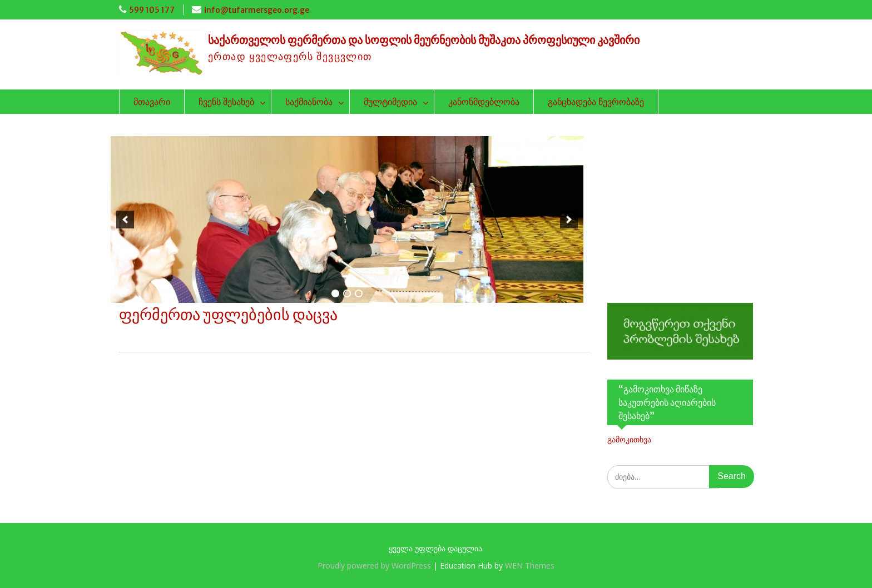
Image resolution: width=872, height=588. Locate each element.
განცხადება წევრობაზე (596, 102)
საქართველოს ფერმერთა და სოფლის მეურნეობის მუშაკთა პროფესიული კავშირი (424, 40)
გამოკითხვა (629, 439)
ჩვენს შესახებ (226, 102)
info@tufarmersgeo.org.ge (257, 10)
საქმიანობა (309, 102)
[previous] (125, 220)
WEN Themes (530, 565)
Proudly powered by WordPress (374, 565)
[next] (569, 220)
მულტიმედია (390, 102)
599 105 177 (152, 10)
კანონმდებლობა (484, 102)
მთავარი (152, 102)
